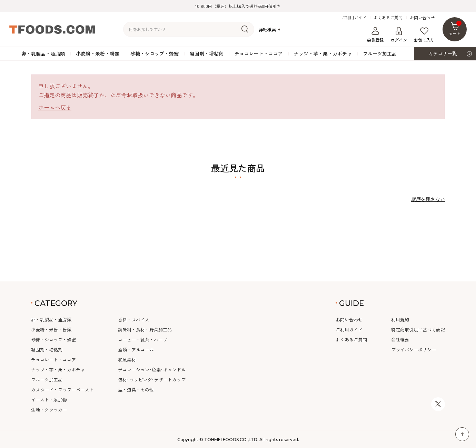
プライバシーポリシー (414, 350)
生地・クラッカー (49, 410)
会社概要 (400, 340)
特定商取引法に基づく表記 (418, 330)
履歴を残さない (428, 199)
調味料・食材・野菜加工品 (145, 330)
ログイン (399, 35)
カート (455, 28)
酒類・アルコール (136, 350)
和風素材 (127, 360)
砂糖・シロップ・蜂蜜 (155, 53)
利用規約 (400, 320)
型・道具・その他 (136, 390)
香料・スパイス (134, 320)
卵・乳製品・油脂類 (43, 53)
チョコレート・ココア (259, 53)
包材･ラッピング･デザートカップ (152, 380)
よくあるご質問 (388, 18)
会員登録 (375, 35)
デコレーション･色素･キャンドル (152, 370)
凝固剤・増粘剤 (207, 53)
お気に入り (424, 35)
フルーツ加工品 (380, 53)
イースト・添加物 (49, 400)
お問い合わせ (422, 18)
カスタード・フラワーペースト (62, 390)
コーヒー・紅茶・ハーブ (143, 340)
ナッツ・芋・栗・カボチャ (323, 53)
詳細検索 (267, 29)
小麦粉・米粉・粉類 (98, 53)
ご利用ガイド (354, 18)
